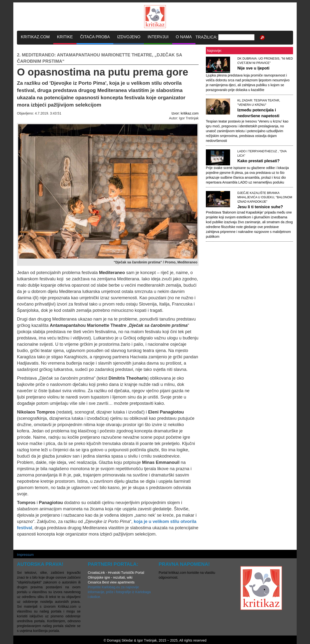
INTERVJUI (158, 37)
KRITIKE (65, 37)
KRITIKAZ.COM (35, 37)
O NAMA (184, 37)
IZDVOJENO (129, 37)
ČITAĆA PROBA (95, 37)
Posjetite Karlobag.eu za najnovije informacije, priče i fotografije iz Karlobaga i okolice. (119, 592)
